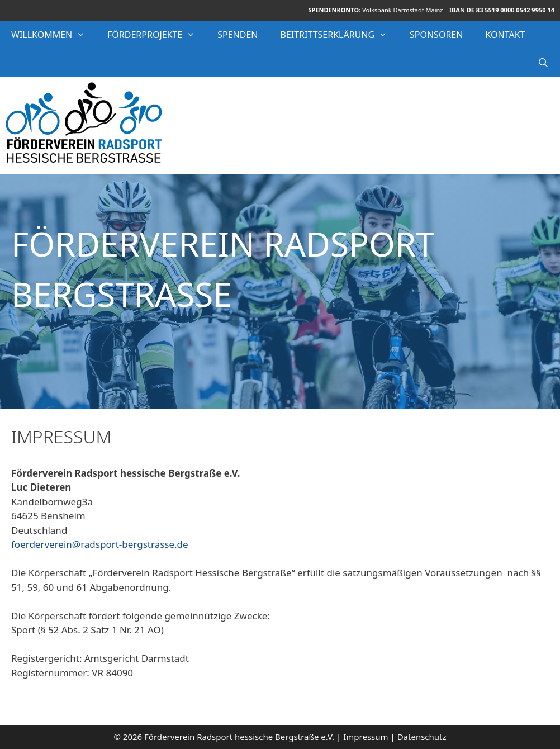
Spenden (238, 35)
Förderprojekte (157, 35)
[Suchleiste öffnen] (543, 63)
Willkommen (54, 35)
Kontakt (505, 35)
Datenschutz (422, 737)
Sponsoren (436, 35)
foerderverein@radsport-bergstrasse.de (100, 544)
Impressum (366, 737)
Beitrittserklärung (339, 35)
